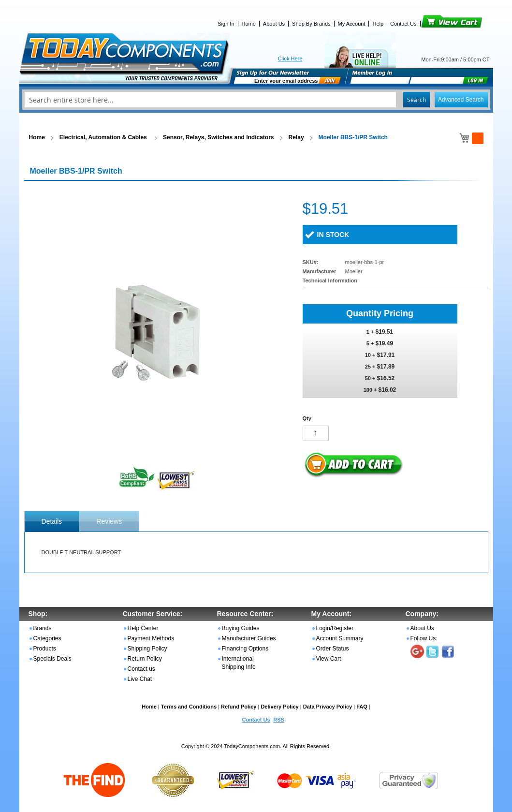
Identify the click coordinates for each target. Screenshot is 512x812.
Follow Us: (424, 638)
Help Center (143, 628)
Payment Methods (151, 638)
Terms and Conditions (189, 707)
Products (45, 649)
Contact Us (403, 24)
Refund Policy (239, 707)
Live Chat (140, 679)
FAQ (362, 707)
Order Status (333, 649)
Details (52, 521)
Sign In (226, 24)
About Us (274, 24)
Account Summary (340, 638)
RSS (279, 720)
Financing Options (245, 649)
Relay (296, 137)
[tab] (52, 521)
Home (249, 24)
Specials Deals (52, 659)
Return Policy (145, 659)
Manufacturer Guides (249, 638)
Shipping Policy (147, 649)
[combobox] (256, 100)
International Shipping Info (239, 663)
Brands (43, 628)
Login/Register (335, 628)
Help (378, 24)
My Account (352, 24)
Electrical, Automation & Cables (104, 137)
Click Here (290, 59)
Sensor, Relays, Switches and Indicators (218, 137)
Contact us (141, 669)
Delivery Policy (279, 707)
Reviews (109, 521)
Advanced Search (461, 100)
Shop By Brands (311, 24)
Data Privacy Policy (328, 707)
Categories (47, 638)
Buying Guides (241, 628)
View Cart (435, 24)
